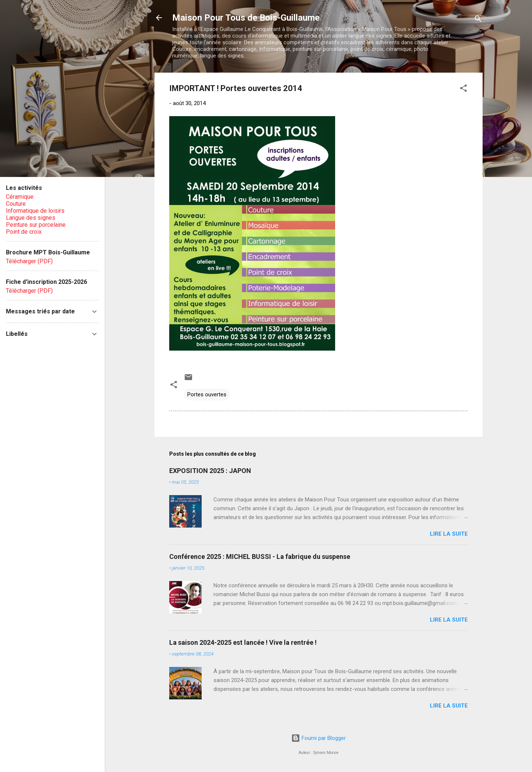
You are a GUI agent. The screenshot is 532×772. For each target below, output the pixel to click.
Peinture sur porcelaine (36, 225)
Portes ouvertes (207, 394)
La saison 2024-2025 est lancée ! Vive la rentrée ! (243, 642)
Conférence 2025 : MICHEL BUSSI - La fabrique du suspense (260, 557)
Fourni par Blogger (319, 738)
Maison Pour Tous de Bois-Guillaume (246, 18)
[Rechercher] (478, 20)
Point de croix (24, 232)
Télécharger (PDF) (29, 261)
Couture (16, 204)
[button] (463, 89)
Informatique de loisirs (35, 211)
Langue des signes (31, 218)
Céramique (20, 197)
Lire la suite (449, 534)
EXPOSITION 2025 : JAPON (210, 471)
